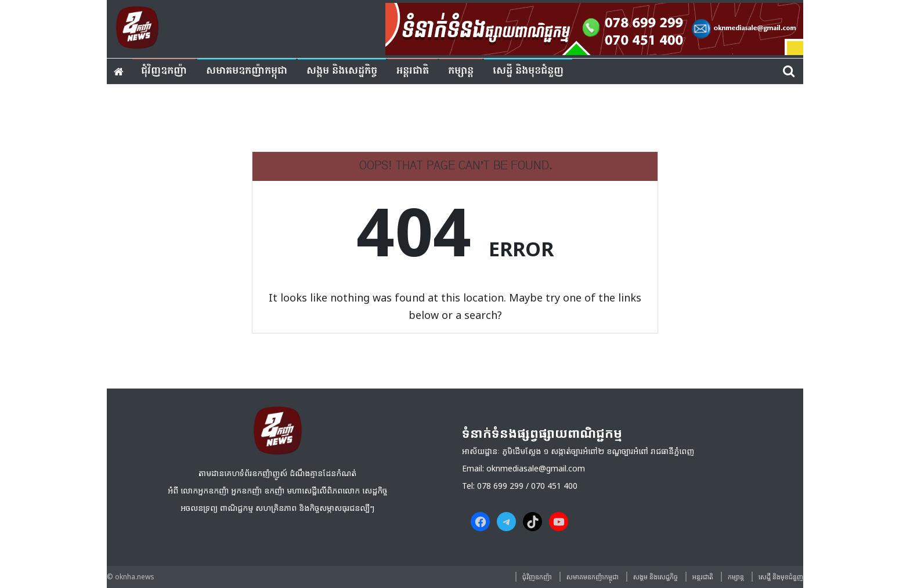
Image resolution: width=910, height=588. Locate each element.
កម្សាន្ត (461, 71)
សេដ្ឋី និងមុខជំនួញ (528, 71)
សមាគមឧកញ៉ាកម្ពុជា (247, 71)
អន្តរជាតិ (413, 71)
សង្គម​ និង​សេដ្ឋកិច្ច (342, 71)
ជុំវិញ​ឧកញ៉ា (164, 71)
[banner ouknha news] (594, 27)
